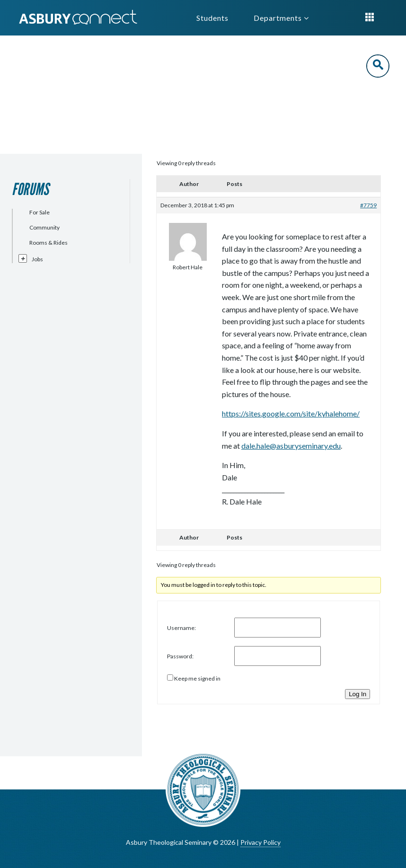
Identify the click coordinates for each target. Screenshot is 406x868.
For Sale (40, 212)
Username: (181, 628)
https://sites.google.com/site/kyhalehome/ (291, 413)
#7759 (368, 205)
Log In (357, 694)
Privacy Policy (260, 842)
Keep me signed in (197, 678)
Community (44, 227)
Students (212, 18)
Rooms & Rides (49, 243)
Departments (281, 18)
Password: (180, 656)
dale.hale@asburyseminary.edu (291, 446)
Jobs (37, 259)
